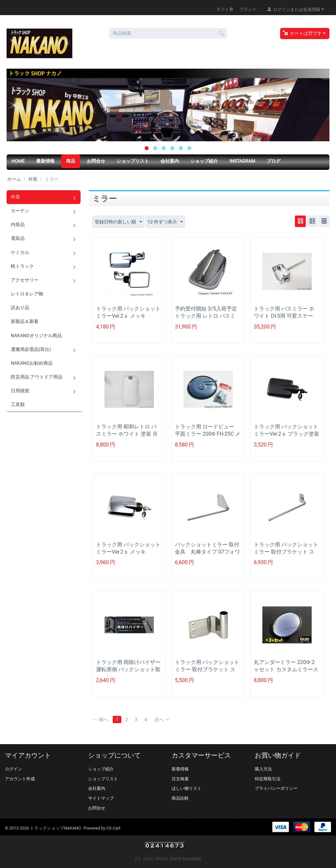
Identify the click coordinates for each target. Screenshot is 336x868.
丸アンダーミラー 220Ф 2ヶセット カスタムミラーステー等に (286, 669)
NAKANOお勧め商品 (32, 362)
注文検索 (180, 779)
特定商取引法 (268, 779)
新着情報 (180, 769)
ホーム (14, 179)
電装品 (18, 238)
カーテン (20, 211)
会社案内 (170, 161)
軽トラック (22, 266)
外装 (33, 179)
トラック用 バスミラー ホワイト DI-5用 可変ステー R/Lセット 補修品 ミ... (284, 316)
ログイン (13, 769)
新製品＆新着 (25, 321)
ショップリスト (133, 161)
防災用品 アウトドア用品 (37, 376)
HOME (18, 161)
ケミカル (20, 252)
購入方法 (263, 769)
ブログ (274, 161)
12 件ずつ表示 (165, 222)
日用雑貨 (20, 390)
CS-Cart (113, 828)
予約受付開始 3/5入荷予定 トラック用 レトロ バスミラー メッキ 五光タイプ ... (206, 316)
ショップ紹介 (204, 161)
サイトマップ (101, 798)
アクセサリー (25, 280)
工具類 (18, 404)
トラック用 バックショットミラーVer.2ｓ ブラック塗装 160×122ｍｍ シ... (287, 434)
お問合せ (96, 161)
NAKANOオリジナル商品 (36, 335)
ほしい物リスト (187, 788)
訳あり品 (20, 307)
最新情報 (45, 161)
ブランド (248, 9)
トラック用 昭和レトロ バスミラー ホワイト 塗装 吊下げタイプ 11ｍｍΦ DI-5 (127, 434)
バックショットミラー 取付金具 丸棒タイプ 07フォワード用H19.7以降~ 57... (207, 552)
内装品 (18, 224)
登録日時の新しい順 (118, 222)
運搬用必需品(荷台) (31, 349)
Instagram (242, 161)
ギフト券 (225, 9)
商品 (71, 161)
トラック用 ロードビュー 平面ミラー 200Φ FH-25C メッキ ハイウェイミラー (208, 434)
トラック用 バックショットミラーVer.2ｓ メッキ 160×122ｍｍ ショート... (128, 316)
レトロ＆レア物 (27, 293)
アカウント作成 (20, 779)
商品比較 (180, 798)
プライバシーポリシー (276, 788)
